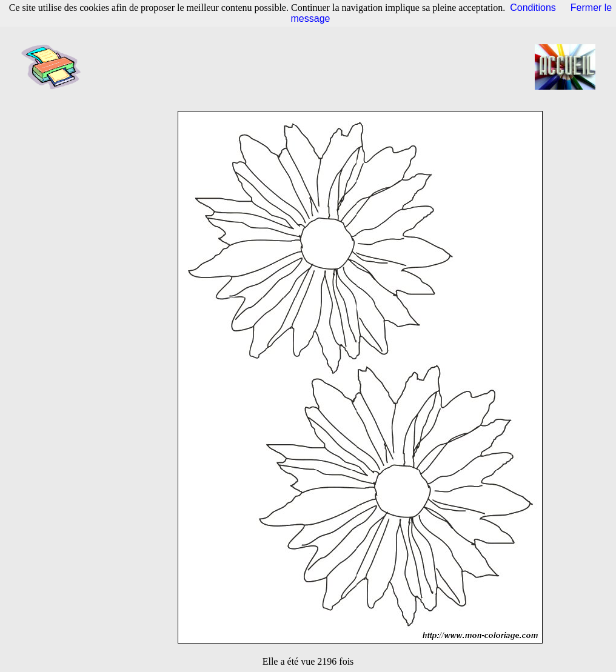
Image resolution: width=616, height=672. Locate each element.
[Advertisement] (312, 67)
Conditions (533, 8)
